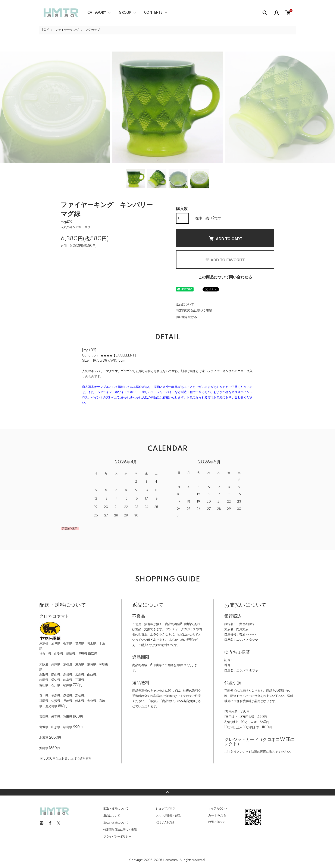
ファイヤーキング (67, 30)
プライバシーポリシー (117, 837)
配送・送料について (116, 809)
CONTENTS (153, 13)
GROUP (125, 13)
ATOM (169, 823)
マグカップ (93, 30)
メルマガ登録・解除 (168, 816)
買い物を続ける (187, 317)
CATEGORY (97, 13)
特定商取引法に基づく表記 (194, 311)
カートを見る (217, 815)
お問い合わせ (216, 822)
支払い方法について (116, 823)
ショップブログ (165, 809)
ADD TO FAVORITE (225, 260)
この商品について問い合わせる (225, 277)
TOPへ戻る (167, 792)
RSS (159, 823)
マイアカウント (218, 809)
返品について (185, 305)
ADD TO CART (225, 238)
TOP (45, 30)
